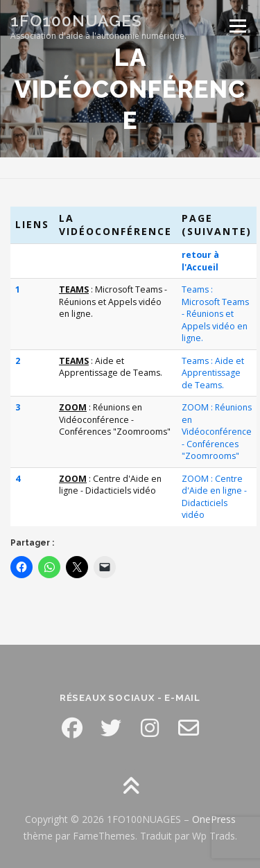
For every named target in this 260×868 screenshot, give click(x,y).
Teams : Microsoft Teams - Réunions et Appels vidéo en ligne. (215, 314)
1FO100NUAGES (76, 20)
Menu (237, 26)
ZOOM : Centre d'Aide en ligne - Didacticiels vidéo (214, 497)
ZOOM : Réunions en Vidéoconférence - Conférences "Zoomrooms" (217, 432)
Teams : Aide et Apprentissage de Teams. (213, 373)
